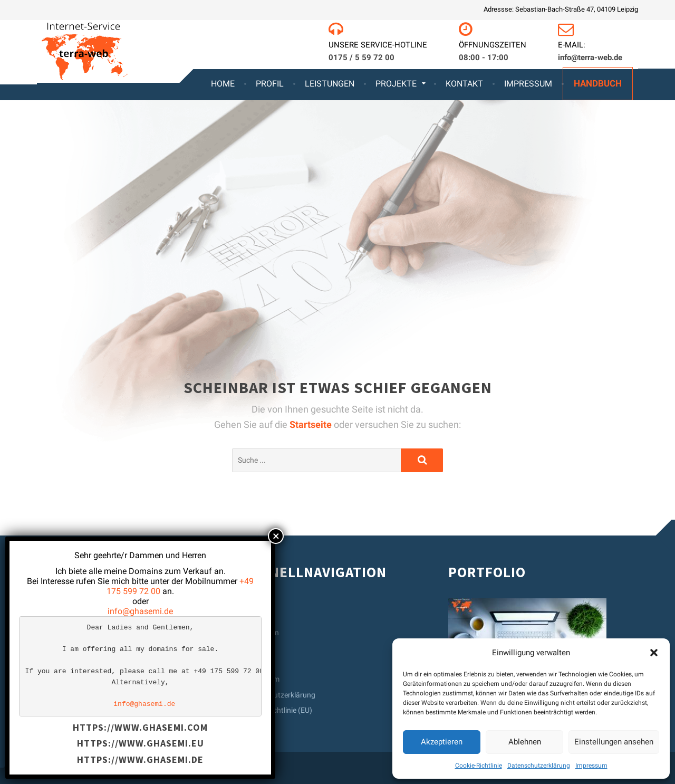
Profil (270, 84)
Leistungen (330, 84)
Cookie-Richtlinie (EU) (277, 710)
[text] (140, 666)
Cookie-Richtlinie (479, 766)
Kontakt (464, 84)
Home (223, 84)
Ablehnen (525, 742)
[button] (654, 653)
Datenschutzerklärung (539, 766)
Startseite (312, 424)
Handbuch (598, 83)
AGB (250, 664)
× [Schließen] (276, 536)
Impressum (591, 766)
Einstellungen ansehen (614, 742)
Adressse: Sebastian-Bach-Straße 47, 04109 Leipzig (561, 9)
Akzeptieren (442, 742)
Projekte (396, 84)
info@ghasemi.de (140, 611)
